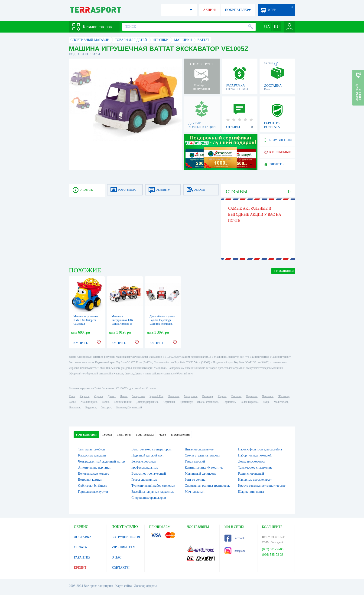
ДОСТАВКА (83, 537)
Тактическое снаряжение (255, 468)
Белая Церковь (249, 402)
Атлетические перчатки (94, 468)
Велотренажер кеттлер (94, 474)
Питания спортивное (199, 449)
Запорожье (138, 396)
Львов (124, 396)
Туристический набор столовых (153, 486)
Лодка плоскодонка (251, 461)
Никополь (75, 407)
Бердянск (91, 407)
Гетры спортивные (144, 480)
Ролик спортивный (251, 474)
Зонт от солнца (195, 480)
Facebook (235, 538)
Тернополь (229, 402)
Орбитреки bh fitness (93, 486)
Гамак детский (195, 461)
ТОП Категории (87, 435)
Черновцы (169, 402)
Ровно (105, 402)
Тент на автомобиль (92, 449)
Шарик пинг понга (251, 492)
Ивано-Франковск (208, 402)
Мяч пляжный (195, 492)
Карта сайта (124, 586)
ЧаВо (162, 435)
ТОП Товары (145, 435)
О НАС (117, 557)
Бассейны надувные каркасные (153, 492)
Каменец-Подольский (129, 407)
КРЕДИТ (80, 568)
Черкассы (268, 396)
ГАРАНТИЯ (82, 557)
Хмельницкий (89, 402)
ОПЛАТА (81, 547)
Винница (207, 396)
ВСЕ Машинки (283, 271)
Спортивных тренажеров (149, 498)
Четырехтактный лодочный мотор (102, 461)
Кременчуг (186, 402)
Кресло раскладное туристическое (262, 486)
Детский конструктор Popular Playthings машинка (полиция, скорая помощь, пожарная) (162, 324)
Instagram (235, 551)
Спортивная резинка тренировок (207, 486)
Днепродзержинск (147, 402)
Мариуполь (191, 396)
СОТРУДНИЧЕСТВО (127, 537)
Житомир (284, 396)
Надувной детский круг (148, 455)
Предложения (180, 435)
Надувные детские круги (255, 480)
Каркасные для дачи (92, 455)
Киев (72, 396)
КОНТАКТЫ (121, 568)
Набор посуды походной (255, 455)
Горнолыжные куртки (93, 492)
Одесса (98, 396)
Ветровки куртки (90, 480)
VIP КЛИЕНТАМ (124, 547)
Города (107, 435)
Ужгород (106, 407)
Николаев (173, 396)
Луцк (266, 402)
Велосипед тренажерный (149, 474)
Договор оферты (145, 586)
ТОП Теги (124, 435)
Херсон (222, 396)
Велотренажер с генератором (151, 449)
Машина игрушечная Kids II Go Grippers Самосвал (86, 320)
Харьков (84, 396)
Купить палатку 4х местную (204, 468)
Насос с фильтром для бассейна (260, 449)
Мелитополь (281, 402)
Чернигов (252, 396)
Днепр (111, 396)
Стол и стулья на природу (202, 455)
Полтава (236, 396)
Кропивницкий (123, 402)
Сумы (72, 402)
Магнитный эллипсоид (201, 474)
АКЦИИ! (209, 10)
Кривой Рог (156, 396)
